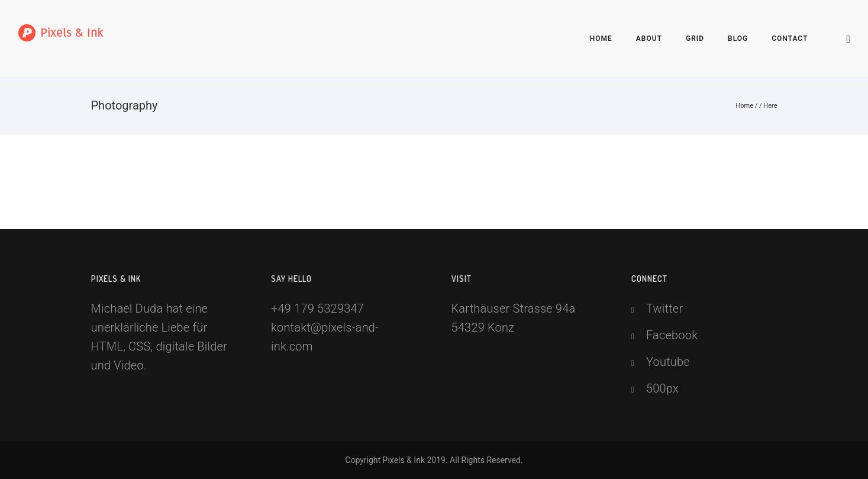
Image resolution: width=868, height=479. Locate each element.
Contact (790, 38)
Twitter (664, 308)
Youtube (668, 362)
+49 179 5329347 (317, 308)
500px (662, 388)
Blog (738, 38)
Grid (695, 38)
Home (601, 38)
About (649, 38)
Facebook (672, 335)
